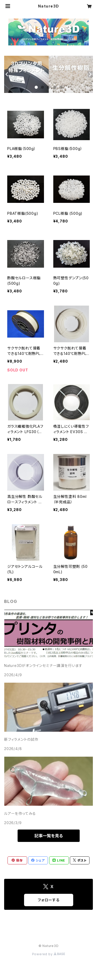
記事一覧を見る (49, 836)
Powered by (49, 954)
